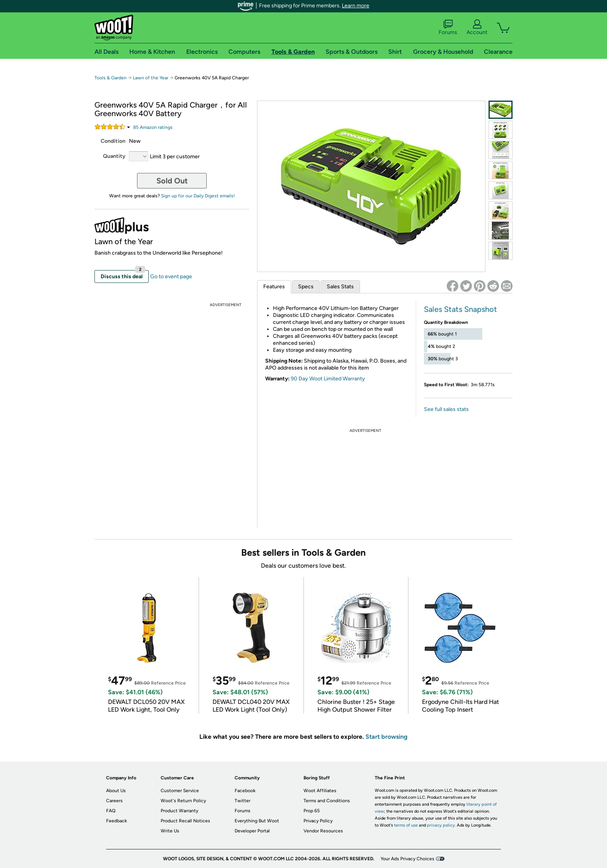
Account (477, 27)
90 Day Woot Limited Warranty (328, 379)
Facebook (245, 791)
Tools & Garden (111, 78)
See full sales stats (446, 409)
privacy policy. (441, 825)
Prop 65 (312, 811)
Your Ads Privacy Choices (407, 859)
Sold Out (172, 181)
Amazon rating (153, 127)
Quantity (114, 156)
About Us (116, 791)
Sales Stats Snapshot (460, 309)
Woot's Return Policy (183, 801)
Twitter (243, 801)
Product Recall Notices (185, 821)
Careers (114, 801)
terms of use (406, 825)
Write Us (170, 831)
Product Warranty (179, 811)
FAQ (111, 811)
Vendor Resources (323, 831)
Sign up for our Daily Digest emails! (198, 196)
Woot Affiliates (320, 791)
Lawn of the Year (151, 78)
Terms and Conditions (327, 801)
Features (274, 287)
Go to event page (171, 276)
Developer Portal (252, 831)
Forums (448, 27)
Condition (113, 141)
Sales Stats (340, 287)
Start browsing (387, 737)
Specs (306, 287)
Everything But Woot (257, 821)
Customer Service (180, 791)
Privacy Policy (318, 821)
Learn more (356, 6)
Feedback (117, 821)
